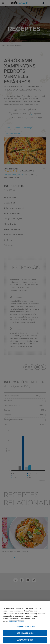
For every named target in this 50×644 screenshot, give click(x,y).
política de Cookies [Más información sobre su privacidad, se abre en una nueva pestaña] (17, 623)
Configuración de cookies (25, 628)
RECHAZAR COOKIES (25, 635)
